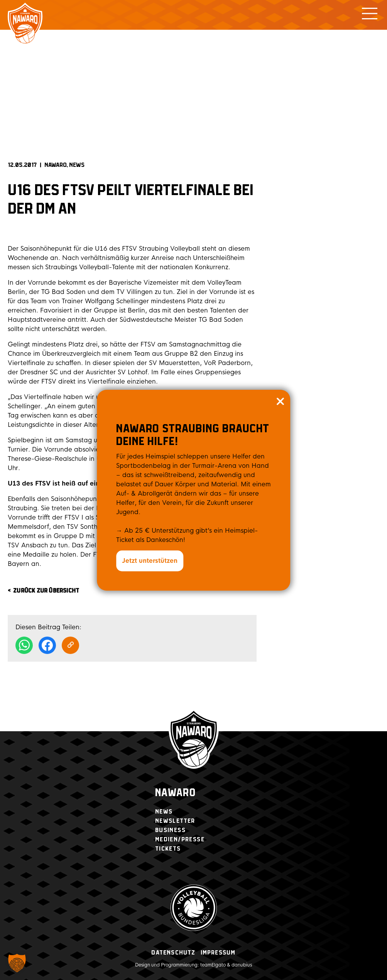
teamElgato (213, 965)
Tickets (168, 849)
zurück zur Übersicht (46, 591)
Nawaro (175, 793)
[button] (17, 963)
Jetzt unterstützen (150, 561)
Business (170, 830)
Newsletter (175, 821)
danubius (242, 965)
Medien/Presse (180, 840)
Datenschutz (173, 953)
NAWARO (56, 165)
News (77, 165)
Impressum (218, 953)
